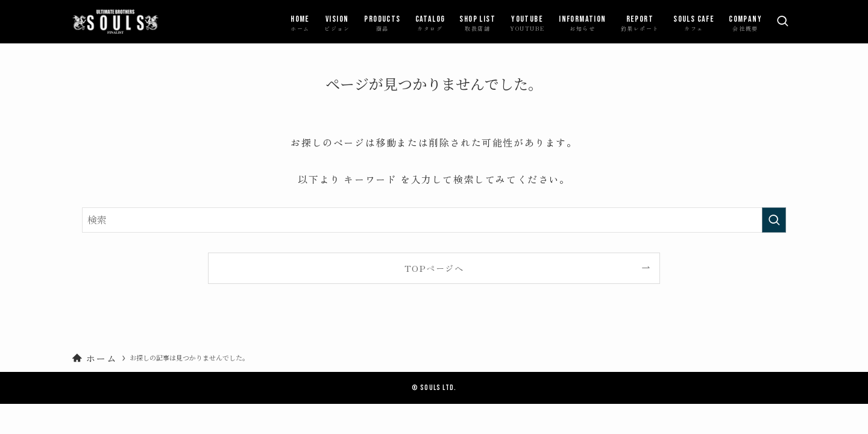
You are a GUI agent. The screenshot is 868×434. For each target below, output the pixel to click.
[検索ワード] (434, 220)
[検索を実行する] (774, 220)
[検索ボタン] (782, 22)
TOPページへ (434, 268)
